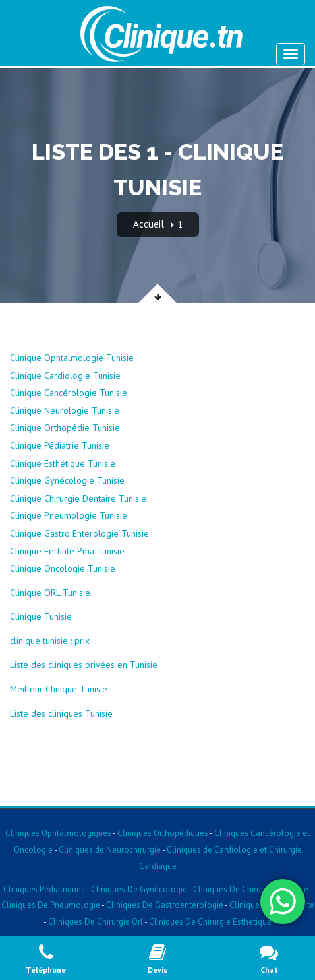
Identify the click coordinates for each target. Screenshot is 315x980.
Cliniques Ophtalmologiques (58, 833)
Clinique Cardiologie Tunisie (65, 376)
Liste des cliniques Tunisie (61, 713)
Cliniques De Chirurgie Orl (96, 922)
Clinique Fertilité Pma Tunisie (67, 551)
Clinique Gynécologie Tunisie (67, 480)
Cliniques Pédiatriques (44, 889)
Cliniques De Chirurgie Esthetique (210, 922)
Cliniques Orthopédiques (162, 833)
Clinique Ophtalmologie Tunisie (72, 358)
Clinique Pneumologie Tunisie (69, 515)
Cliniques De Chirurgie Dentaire (251, 889)
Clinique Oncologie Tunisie (63, 568)
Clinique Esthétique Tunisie (63, 463)
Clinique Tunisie (41, 616)
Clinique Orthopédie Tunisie (65, 428)
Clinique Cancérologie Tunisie (69, 393)
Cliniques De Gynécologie (139, 889)
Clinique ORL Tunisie (50, 593)
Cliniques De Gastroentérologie (165, 905)
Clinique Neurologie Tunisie (65, 410)
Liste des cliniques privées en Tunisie (84, 665)
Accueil (149, 224)
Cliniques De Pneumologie (51, 905)
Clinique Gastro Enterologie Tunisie (79, 533)
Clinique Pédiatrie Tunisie (60, 445)
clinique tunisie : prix (50, 641)
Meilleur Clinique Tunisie (59, 689)
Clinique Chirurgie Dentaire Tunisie (78, 498)
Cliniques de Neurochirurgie (110, 850)
